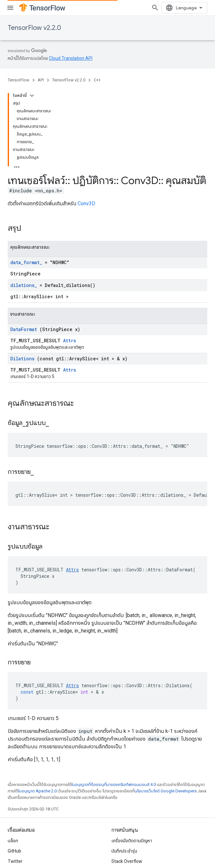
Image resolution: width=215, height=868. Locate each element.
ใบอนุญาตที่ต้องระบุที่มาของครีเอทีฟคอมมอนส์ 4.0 (114, 785)
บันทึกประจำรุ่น (124, 851)
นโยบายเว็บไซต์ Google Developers (166, 791)
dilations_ (24, 285)
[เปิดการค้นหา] (155, 8)
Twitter (15, 861)
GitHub (14, 851)
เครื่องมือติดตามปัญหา (132, 841)
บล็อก (13, 841)
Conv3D (86, 203)
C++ (97, 80)
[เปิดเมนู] (10, 8)
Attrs (70, 341)
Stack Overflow (127, 861)
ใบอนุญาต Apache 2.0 (37, 791)
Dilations (22, 359)
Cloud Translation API (71, 58)
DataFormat (24, 329)
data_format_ (26, 262)
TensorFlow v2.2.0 (34, 28)
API (41, 80)
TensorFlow (19, 80)
